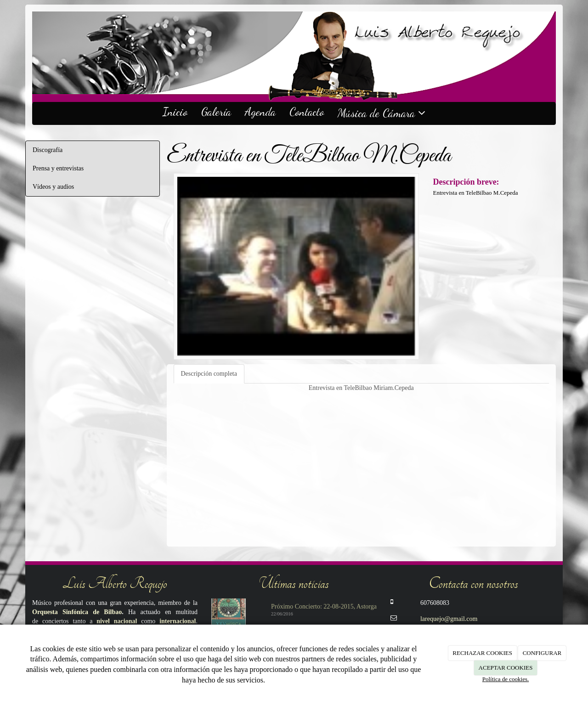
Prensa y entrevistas (58, 168)
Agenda (260, 112)
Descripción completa (209, 374)
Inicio (175, 112)
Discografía (48, 150)
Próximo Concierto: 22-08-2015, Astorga (324, 606)
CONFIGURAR (542, 653)
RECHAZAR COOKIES (482, 653)
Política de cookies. (506, 679)
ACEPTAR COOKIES (506, 668)
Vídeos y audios (53, 187)
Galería (216, 112)
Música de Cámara (382, 113)
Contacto (307, 112)
